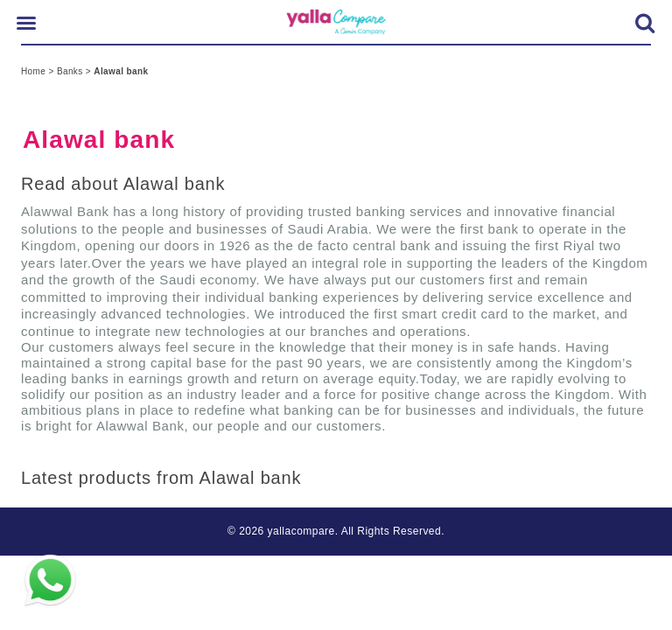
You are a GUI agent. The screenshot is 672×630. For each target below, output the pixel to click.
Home (35, 71)
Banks (71, 71)
